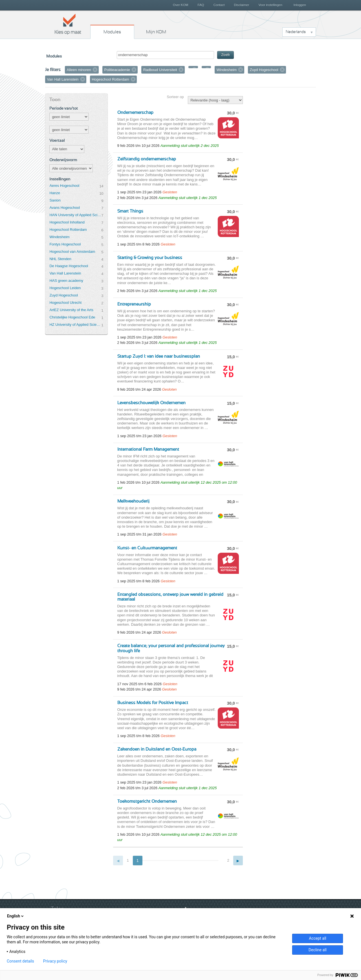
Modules (112, 32)
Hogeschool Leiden (65, 288)
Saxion (55, 200)
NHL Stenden (60, 259)
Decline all (318, 950)
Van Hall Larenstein (65, 273)
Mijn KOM (156, 32)
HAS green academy (66, 281)
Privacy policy (55, 961)
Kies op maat (68, 24)
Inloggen (300, 5)
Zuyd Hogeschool (64, 295)
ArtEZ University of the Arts (71, 310)
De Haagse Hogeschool (69, 266)
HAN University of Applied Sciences (75, 215)
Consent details (20, 961)
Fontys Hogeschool (65, 244)
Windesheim (59, 237)
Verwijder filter (95, 70)
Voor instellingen (270, 5)
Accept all (318, 938)
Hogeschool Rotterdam (68, 230)
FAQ (201, 5)
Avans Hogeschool (65, 208)
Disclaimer (242, 5)
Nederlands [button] (296, 32)
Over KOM (180, 5)
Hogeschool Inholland (67, 222)
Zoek (225, 55)
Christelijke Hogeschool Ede (72, 317)
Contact (219, 5)
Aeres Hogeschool (64, 186)
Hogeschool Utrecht (65, 303)
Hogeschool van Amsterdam (72, 252)
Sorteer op (175, 97)
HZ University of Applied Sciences (75, 325)
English (16, 916)
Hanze (55, 193)
